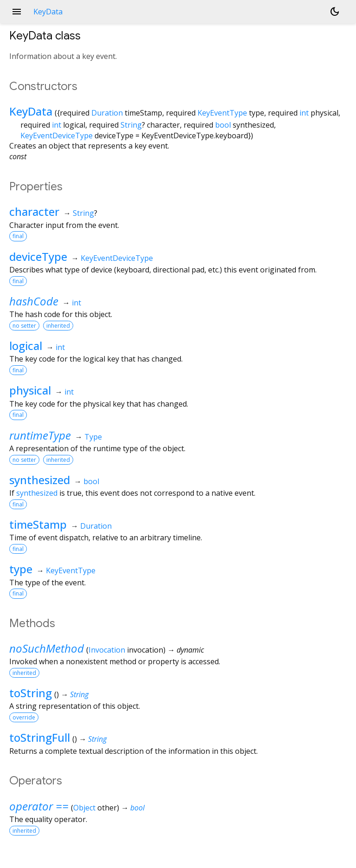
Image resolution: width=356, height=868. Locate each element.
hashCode (34, 301)
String (131, 125)
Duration (107, 113)
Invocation (107, 650)
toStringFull (40, 737)
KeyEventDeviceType (57, 136)
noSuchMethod (47, 648)
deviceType (38, 256)
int (304, 113)
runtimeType (40, 435)
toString (31, 693)
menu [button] (17, 12)
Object (84, 808)
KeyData (31, 111)
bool (223, 125)
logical (26, 346)
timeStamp (38, 524)
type (21, 569)
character (34, 211)
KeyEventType (222, 113)
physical (30, 390)
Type (93, 437)
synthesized (40, 480)
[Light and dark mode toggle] (335, 12)
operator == (39, 806)
